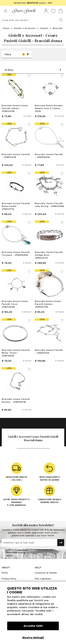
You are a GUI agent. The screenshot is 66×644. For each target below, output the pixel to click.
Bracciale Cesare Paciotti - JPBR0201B (16, 156)
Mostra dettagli (33, 638)
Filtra (17, 54)
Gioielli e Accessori (25, 28)
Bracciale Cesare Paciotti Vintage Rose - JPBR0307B (49, 255)
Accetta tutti (33, 626)
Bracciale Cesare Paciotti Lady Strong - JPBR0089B (49, 205)
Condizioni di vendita (46, 573)
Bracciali (58, 28)
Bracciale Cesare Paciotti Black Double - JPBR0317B (16, 206)
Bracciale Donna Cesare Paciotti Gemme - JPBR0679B (48, 304)
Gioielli (44, 28)
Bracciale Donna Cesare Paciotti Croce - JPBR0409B (15, 304)
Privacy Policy (22, 550)
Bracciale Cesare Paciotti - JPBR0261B (49, 351)
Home (6, 28)
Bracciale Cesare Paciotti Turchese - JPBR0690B (16, 254)
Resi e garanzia (43, 579)
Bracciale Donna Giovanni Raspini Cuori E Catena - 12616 (49, 108)
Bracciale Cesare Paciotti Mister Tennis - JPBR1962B (16, 353)
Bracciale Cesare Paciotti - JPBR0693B (49, 156)
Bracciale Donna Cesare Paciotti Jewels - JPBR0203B (15, 108)
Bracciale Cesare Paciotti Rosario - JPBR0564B (16, 401)
